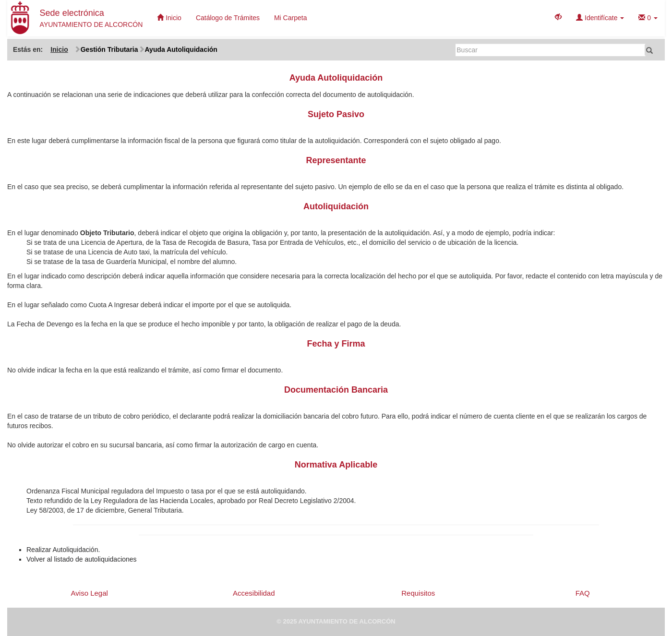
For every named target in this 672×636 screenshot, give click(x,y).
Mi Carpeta (290, 18)
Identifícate (600, 18)
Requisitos (418, 593)
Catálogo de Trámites (228, 18)
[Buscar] (551, 50)
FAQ (583, 593)
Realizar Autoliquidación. (63, 550)
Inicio (169, 18)
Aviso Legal (90, 593)
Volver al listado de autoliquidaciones (82, 559)
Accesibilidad (254, 593)
